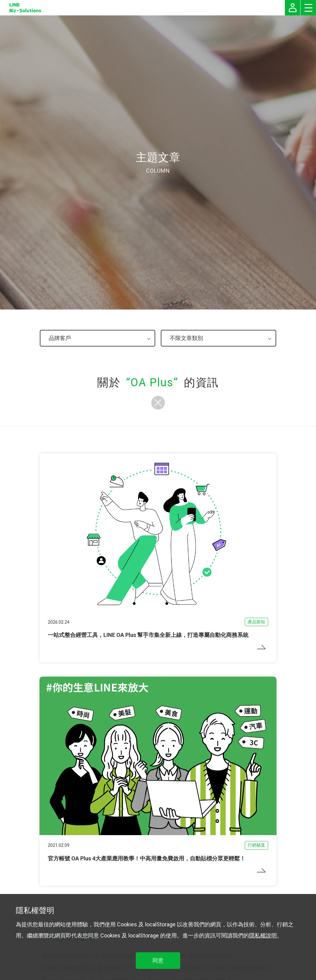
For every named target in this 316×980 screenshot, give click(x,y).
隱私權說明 (263, 935)
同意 (158, 960)
